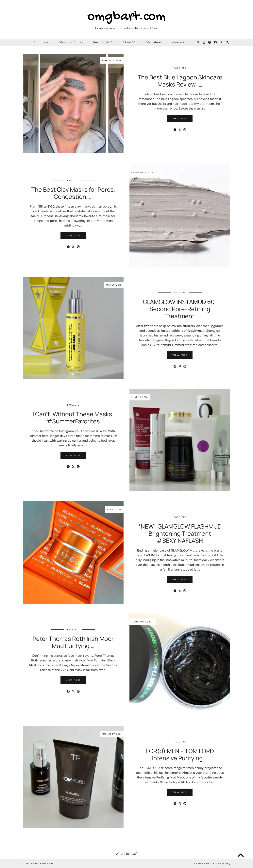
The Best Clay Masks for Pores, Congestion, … (73, 193)
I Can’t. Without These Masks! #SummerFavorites (73, 418)
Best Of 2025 (103, 42)
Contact (178, 42)
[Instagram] (204, 42)
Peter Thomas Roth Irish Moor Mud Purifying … (73, 642)
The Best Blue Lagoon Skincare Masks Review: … (180, 81)
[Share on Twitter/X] (180, 130)
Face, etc (180, 68)
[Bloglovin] (221, 42)
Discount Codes (71, 42)
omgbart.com (126, 17)
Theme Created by (212, 864)
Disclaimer (154, 42)
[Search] (227, 42)
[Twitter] (198, 42)
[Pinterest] (210, 42)
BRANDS (129, 42)
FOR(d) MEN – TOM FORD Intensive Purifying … (180, 754)
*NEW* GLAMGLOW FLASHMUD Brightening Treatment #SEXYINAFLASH (180, 533)
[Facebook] (216, 42)
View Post (180, 119)
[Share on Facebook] (175, 130)
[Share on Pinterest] (185, 130)
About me (41, 42)
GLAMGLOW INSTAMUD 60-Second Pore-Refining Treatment (180, 309)
